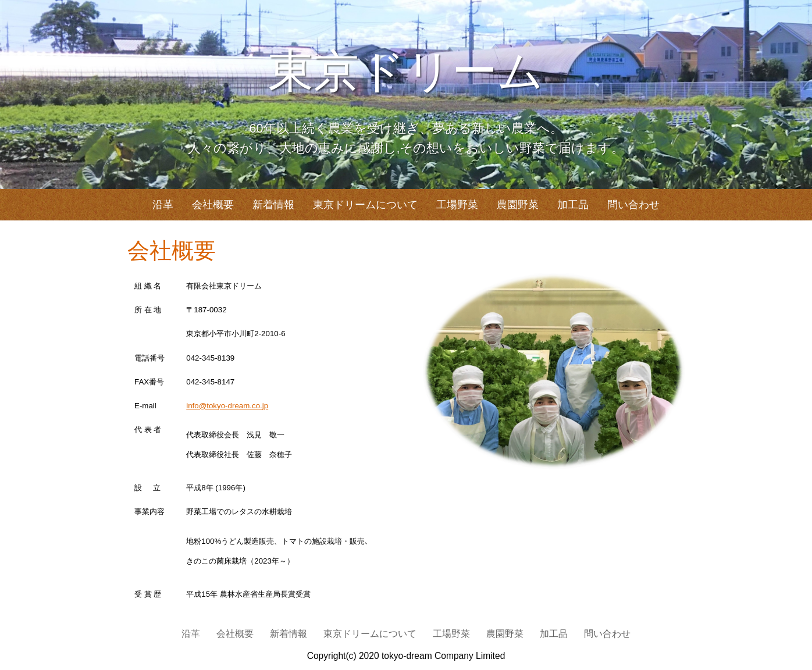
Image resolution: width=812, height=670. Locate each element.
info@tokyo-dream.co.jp (227, 406)
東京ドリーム (406, 72)
